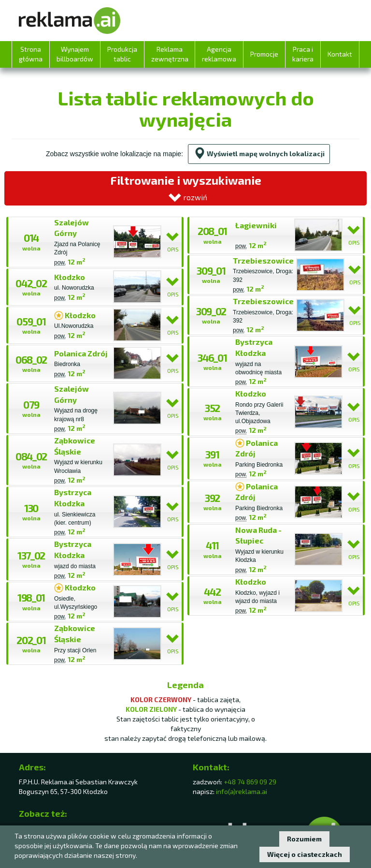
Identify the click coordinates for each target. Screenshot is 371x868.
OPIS (173, 242)
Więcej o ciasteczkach (305, 854)
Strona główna (31, 54)
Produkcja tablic (122, 54)
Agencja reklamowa (219, 54)
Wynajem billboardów (75, 54)
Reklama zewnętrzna (170, 54)
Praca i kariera (303, 54)
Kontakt (340, 54)
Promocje (264, 54)
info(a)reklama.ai (242, 791)
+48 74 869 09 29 (250, 782)
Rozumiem (304, 839)
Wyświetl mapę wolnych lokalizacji (259, 154)
